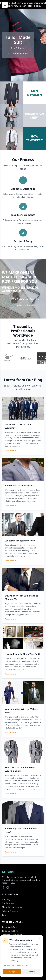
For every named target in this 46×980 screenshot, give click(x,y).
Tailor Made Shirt (10, 931)
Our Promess (8, 903)
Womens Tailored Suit (12, 935)
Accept (12, 971)
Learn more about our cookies (15, 965)
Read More (11, 451)
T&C (4, 915)
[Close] (40, 939)
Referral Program (10, 911)
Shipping (6, 899)
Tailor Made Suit (9, 927)
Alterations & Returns (12, 907)
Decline (31, 971)
